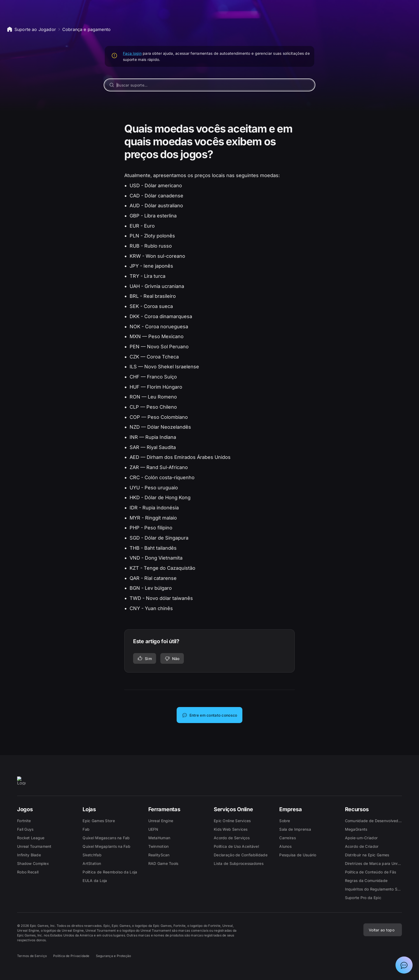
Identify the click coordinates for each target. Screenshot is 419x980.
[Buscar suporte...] (210, 85)
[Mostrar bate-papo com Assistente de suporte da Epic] (404, 965)
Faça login (132, 53)
